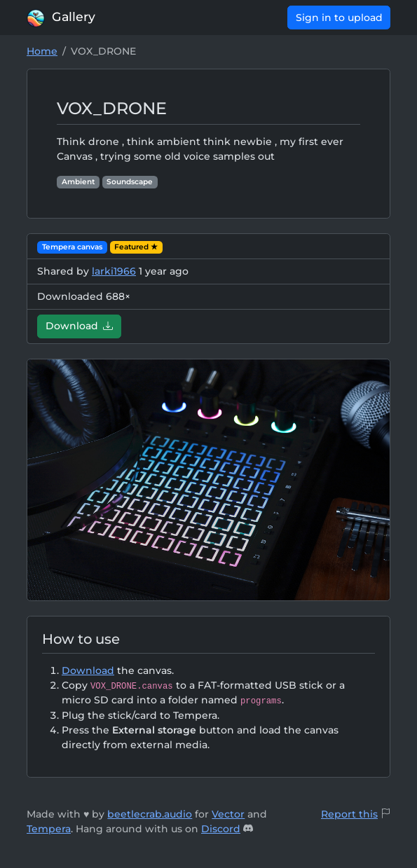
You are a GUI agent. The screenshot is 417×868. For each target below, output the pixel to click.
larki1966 (114, 271)
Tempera (49, 829)
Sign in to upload (339, 18)
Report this (349, 814)
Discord (221, 829)
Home (42, 51)
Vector (228, 814)
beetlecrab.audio (150, 814)
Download (80, 326)
